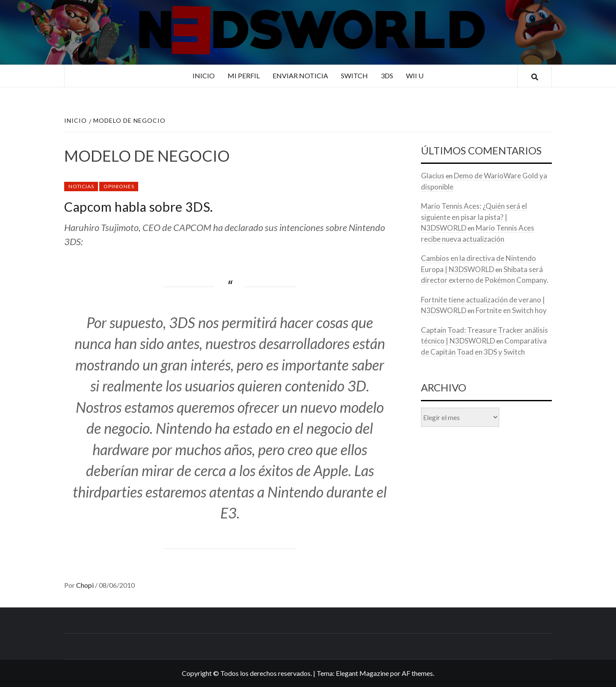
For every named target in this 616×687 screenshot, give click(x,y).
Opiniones (119, 186)
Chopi (86, 585)
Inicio (204, 76)
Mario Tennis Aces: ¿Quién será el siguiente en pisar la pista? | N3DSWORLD (474, 217)
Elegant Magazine (362, 673)
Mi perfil (244, 76)
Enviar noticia (300, 76)
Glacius (433, 176)
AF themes (417, 673)
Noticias (81, 186)
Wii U (415, 76)
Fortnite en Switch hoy (511, 310)
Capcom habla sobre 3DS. (139, 207)
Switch (354, 76)
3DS (387, 76)
